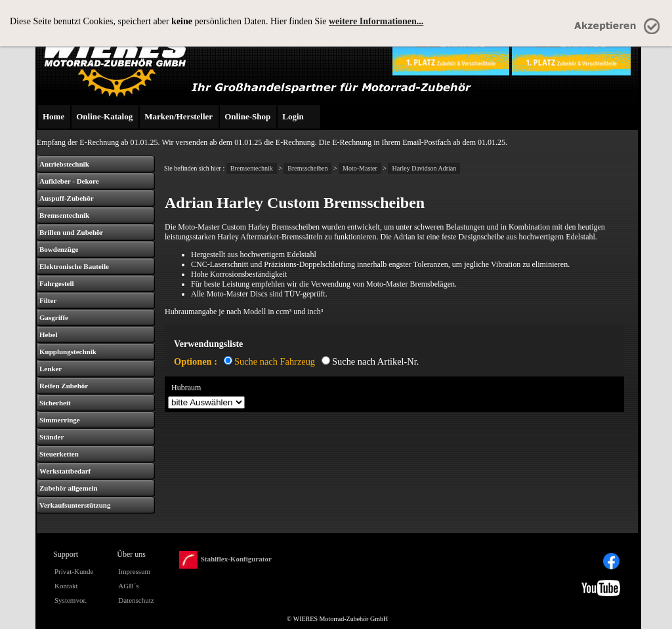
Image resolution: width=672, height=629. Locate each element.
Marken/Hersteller (178, 116)
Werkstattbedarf (65, 471)
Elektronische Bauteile (74, 266)
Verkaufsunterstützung (75, 505)
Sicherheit (55, 403)
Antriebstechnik (64, 164)
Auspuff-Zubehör (67, 198)
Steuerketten (59, 454)
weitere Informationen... (376, 21)
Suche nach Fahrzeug (275, 361)
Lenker (51, 369)
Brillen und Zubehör (71, 232)
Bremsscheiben (307, 168)
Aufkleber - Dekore (69, 181)
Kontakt (66, 586)
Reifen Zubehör (64, 386)
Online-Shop (247, 116)
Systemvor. (71, 600)
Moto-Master (360, 168)
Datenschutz (136, 600)
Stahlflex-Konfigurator (225, 560)
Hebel (49, 335)
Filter (48, 300)
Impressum (134, 571)
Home (53, 116)
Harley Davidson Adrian (424, 168)
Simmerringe (60, 420)
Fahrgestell (57, 283)
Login (293, 116)
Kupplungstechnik (68, 352)
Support (66, 554)
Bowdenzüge (59, 249)
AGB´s (128, 586)
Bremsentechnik (64, 215)
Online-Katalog (104, 116)
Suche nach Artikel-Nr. (375, 361)
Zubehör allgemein (69, 488)
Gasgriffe (54, 317)
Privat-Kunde (74, 571)
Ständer (52, 437)
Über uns (131, 554)
